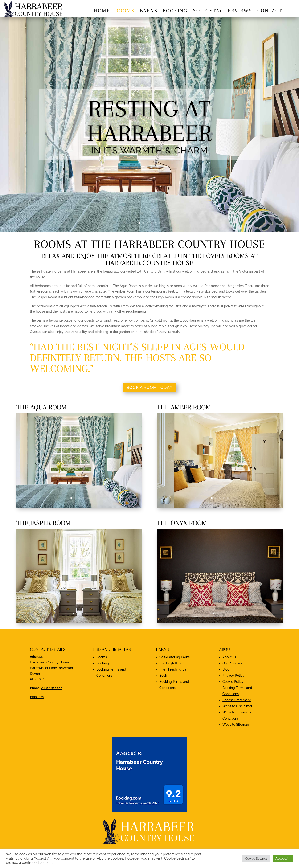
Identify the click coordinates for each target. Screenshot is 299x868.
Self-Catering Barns (174, 657)
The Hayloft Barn (172, 663)
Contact (270, 11)
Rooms (125, 11)
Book (163, 676)
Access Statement (237, 700)
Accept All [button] (283, 858)
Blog (226, 669)
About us (229, 657)
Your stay (208, 11)
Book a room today (149, 387)
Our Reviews (232, 663)
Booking (175, 11)
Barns (149, 11)
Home (102, 11)
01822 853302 (52, 688)
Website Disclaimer (237, 706)
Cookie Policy (233, 682)
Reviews (240, 11)
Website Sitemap (236, 725)
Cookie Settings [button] (256, 858)
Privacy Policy (233, 676)
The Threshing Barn (174, 669)
